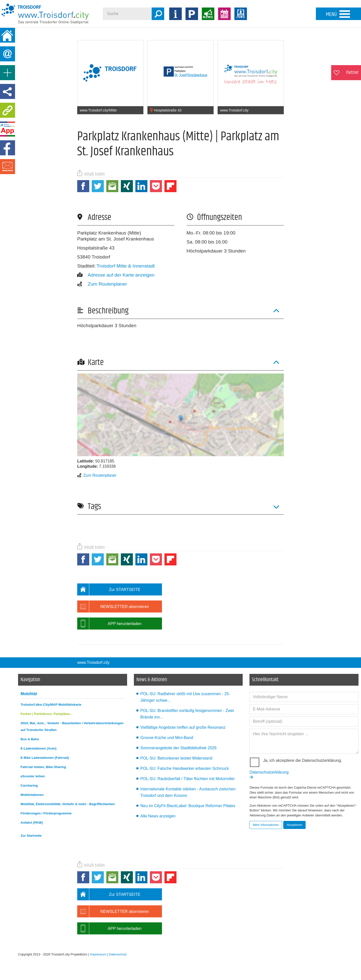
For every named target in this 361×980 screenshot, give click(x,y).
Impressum (98, 954)
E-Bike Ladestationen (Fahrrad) (45, 758)
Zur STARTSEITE (109, 589)
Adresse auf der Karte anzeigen (116, 275)
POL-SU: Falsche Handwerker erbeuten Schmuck (185, 768)
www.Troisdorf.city (93, 662)
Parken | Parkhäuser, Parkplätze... (47, 714)
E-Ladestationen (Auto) (38, 748)
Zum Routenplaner (102, 284)
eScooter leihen (33, 776)
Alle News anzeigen (158, 816)
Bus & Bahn (30, 739)
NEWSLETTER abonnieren (113, 606)
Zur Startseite (31, 836)
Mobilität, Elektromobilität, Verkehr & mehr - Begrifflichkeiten (68, 804)
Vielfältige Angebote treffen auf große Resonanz (183, 727)
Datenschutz (118, 954)
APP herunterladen (109, 624)
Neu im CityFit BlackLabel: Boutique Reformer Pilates (188, 806)
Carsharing (29, 785)
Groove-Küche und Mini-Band (167, 738)
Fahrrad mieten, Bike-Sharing (43, 767)
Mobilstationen (32, 795)
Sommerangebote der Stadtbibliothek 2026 (178, 748)
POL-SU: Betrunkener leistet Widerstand (176, 758)
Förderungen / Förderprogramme (46, 813)
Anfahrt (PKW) (32, 823)
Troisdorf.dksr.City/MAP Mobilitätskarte (51, 705)
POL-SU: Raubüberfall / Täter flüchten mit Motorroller (188, 779)
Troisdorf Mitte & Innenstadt (126, 266)
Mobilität (29, 694)
